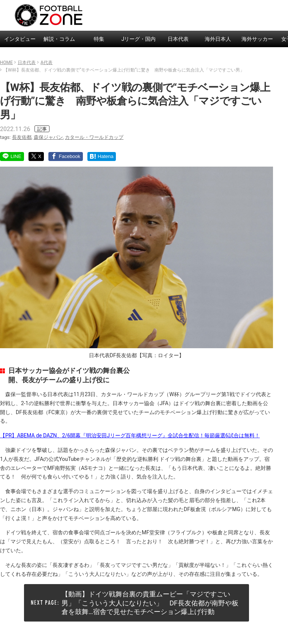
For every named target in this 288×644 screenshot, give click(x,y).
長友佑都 (22, 137)
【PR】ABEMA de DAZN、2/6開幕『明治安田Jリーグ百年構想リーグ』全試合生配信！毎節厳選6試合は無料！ (130, 435)
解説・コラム (59, 39)
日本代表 (178, 39)
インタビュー (20, 39)
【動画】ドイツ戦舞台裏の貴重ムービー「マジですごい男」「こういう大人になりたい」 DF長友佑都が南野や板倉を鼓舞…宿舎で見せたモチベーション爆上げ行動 (150, 603)
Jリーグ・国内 (139, 39)
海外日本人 (218, 39)
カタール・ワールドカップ (94, 137)
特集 (99, 39)
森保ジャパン (48, 137)
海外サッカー (257, 39)
